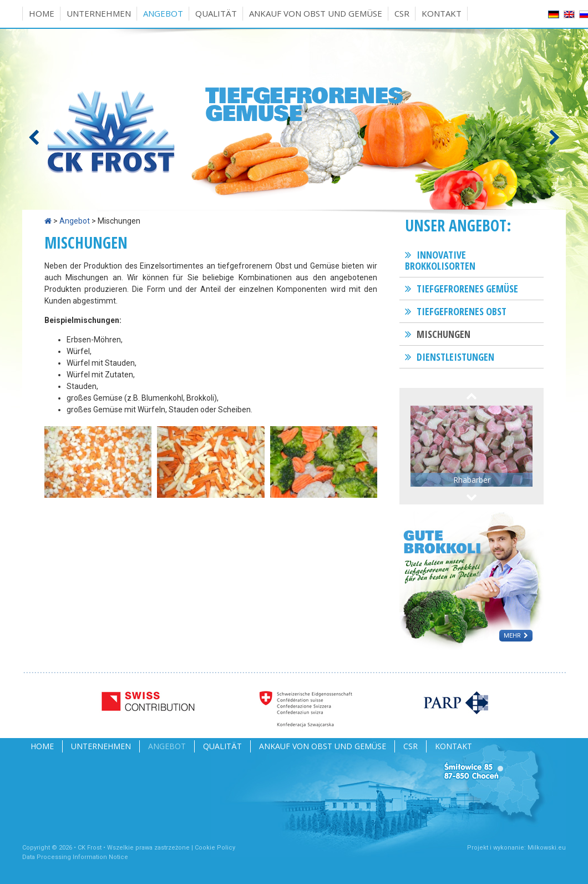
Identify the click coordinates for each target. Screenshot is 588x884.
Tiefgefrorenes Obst (462, 311)
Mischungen (443, 334)
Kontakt (442, 13)
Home (42, 13)
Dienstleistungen (455, 357)
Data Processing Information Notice (75, 857)
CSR (402, 13)
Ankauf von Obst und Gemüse (316, 13)
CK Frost (90, 848)
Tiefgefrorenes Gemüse (467, 289)
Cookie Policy (215, 848)
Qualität (216, 13)
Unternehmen (99, 13)
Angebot (163, 13)
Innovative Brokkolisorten (440, 260)
